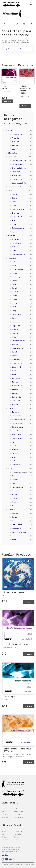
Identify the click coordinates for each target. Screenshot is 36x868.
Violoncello (16, 465)
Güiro (14, 318)
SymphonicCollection (20, 183)
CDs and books (13, 153)
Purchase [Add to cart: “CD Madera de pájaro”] (29, 602)
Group (14, 491)
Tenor (14, 506)
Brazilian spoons (18, 277)
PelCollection (17, 175)
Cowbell (15, 292)
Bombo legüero (17, 269)
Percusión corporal (19, 341)
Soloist (14, 498)
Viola (14, 457)
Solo (14, 221)
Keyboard (11, 236)
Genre (10, 191)
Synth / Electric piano (19, 254)
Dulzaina (15, 521)
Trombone (16, 142)
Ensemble (16, 213)
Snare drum (16, 359)
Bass (14, 483)
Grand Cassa (17, 314)
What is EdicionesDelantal (11, 847)
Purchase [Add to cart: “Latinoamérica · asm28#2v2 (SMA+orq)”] (29, 762)
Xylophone (16, 404)
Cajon (14, 284)
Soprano (15, 502)
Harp (14, 442)
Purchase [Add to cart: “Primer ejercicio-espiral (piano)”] (25, 106)
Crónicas (5, 814)
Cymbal (15, 296)
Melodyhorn (16, 247)
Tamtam (15, 382)
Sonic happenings (18, 228)
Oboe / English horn (19, 532)
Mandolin (15, 450)
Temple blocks (17, 386)
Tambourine (16, 378)
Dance (14, 202)
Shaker (14, 356)
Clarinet (15, 517)
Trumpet (15, 145)
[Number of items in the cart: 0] (24, 24)
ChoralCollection (18, 164)
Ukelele (15, 453)
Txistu (14, 540)
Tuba (14, 149)
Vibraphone (16, 401)
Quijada (15, 352)
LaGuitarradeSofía (20, 809)
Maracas (15, 329)
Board (14, 266)
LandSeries (16, 172)
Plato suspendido (18, 348)
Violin (14, 461)
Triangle (15, 393)
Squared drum (17, 363)
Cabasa (15, 281)
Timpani (15, 389)
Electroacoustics (18, 209)
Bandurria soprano (18, 420)
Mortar (14, 337)
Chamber (15, 194)
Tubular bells (16, 397)
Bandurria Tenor (18, 423)
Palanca (4, 812)
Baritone (15, 480)
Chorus (15, 198)
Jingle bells (16, 326)
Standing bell (17, 367)
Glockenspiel (17, 307)
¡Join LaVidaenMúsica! (9, 851)
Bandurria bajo (17, 416)
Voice (10, 468)
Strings (10, 408)
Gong (14, 311)
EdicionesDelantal (14, 187)
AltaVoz (4, 809)
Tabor (14, 374)
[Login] (17, 24)
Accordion (16, 239)
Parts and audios (18, 217)
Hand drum (16, 322)
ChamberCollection (19, 160)
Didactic (15, 205)
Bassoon (15, 513)
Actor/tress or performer (20, 472)
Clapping (15, 288)
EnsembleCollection (19, 168)
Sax (13, 536)
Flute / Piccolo (17, 525)
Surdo (14, 371)
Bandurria (15, 412)
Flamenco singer (18, 487)
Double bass (16, 431)
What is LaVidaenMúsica (10, 849)
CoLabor (17, 814)
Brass (10, 130)
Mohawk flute (17, 528)
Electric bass (17, 434)
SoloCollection (17, 179)
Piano (14, 251)
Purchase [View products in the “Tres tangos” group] (29, 706)
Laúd (14, 446)
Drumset (15, 303)
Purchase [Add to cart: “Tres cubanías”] (7, 101)
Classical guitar (17, 427)
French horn (16, 138)
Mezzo (14, 495)
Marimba (15, 333)
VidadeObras (18, 812)
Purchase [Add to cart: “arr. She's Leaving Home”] (29, 654)
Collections (12, 157)
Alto (13, 476)
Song (14, 224)
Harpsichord (16, 243)
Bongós (15, 273)
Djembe (15, 299)
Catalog (4, 831)
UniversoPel (6, 817)
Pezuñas (15, 344)
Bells (14, 262)
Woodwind (12, 510)
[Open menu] (4, 24)
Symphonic (16, 232)
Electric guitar (17, 438)
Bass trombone (17, 134)
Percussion (12, 258)
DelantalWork (18, 817)
